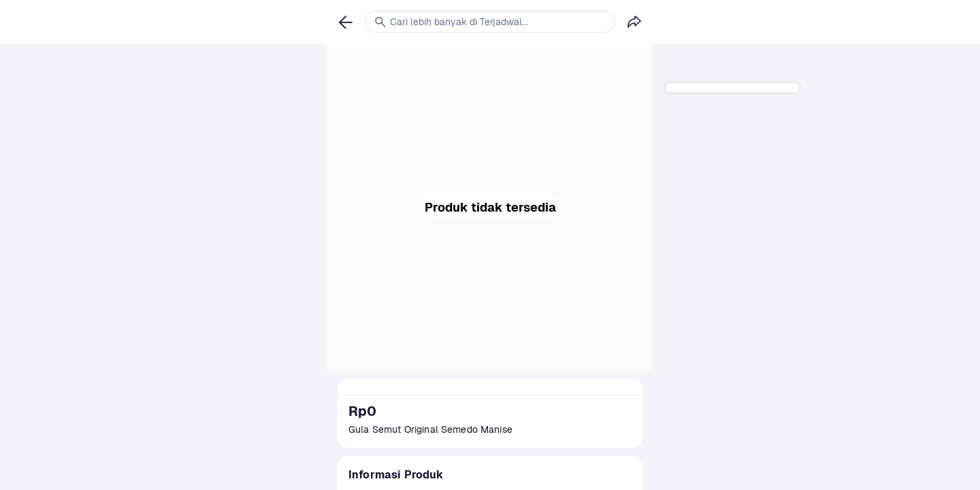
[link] (346, 22)
